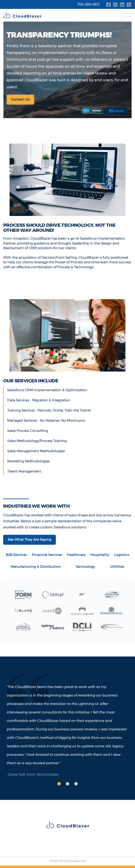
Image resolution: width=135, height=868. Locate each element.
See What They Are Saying (30, 540)
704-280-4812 (88, 4)
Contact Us (20, 99)
